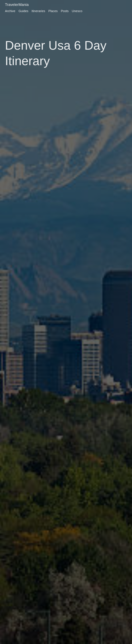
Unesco (77, 11)
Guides (23, 11)
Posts (65, 11)
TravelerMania (17, 5)
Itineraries (38, 11)
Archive (10, 11)
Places (53, 11)
